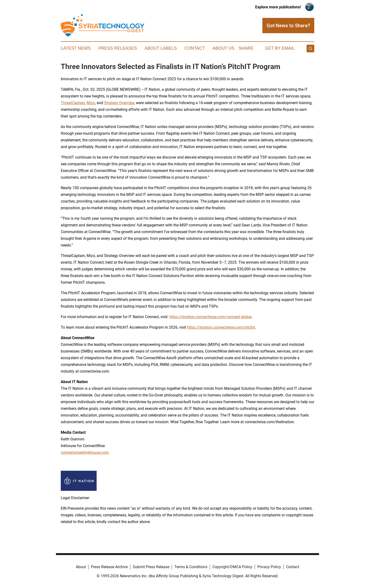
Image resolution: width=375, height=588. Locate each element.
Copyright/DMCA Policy (232, 567)
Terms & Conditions (191, 567)
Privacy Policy (269, 567)
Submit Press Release (151, 567)
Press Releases (118, 48)
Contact (195, 48)
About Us (224, 48)
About (81, 567)
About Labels (161, 48)
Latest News (76, 48)
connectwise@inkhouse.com (85, 452)
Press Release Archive (109, 567)
